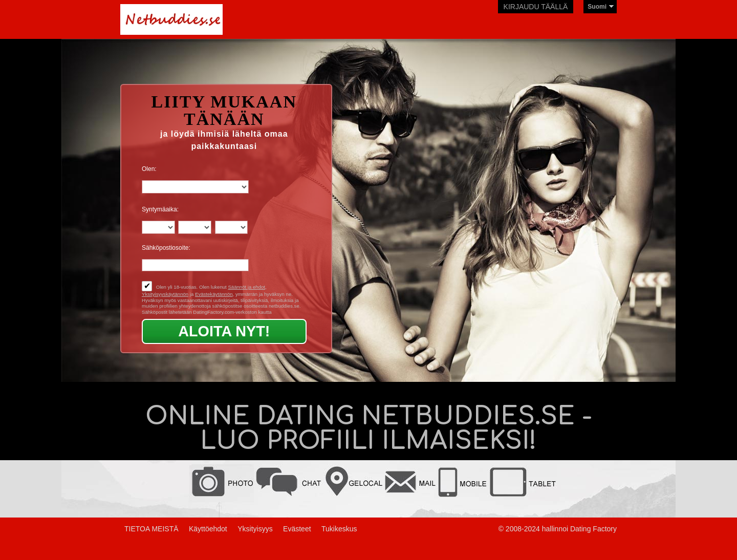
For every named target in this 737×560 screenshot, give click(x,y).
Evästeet (297, 529)
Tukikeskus (339, 529)
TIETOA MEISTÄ (151, 529)
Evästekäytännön (214, 294)
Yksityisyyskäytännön (165, 294)
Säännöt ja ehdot (246, 287)
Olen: (149, 169)
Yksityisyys (255, 529)
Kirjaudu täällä (536, 7)
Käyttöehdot (208, 529)
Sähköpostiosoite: (166, 248)
